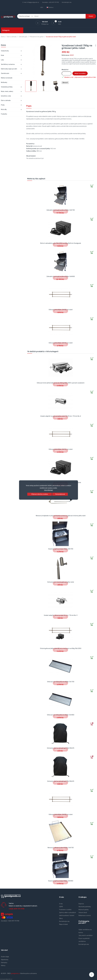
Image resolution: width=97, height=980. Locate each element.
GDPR (61, 907)
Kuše (3, 55)
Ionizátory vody (6, 96)
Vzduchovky (5, 51)
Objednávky (5, 960)
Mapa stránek (63, 924)
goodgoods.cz (15, 973)
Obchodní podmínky (85, 907)
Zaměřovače (5, 73)
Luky (2, 60)
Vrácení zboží (83, 913)
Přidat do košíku (80, 74)
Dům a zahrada (6, 100)
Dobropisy (4, 963)
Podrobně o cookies (65, 910)
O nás (61, 904)
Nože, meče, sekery (7, 91)
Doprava (81, 904)
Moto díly (4, 109)
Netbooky (4, 82)
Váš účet (4, 950)
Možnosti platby (84, 910)
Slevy (61, 918)
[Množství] (67, 73)
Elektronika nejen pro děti (9, 69)
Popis (29, 106)
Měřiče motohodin (7, 78)
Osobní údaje (5, 957)
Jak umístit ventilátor (86, 936)
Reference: (65, 55)
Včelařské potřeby (7, 87)
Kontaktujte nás (67, 2)
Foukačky (4, 114)
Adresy (3, 966)
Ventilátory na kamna (8, 64)
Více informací (48, 490)
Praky (3, 105)
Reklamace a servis (85, 916)
